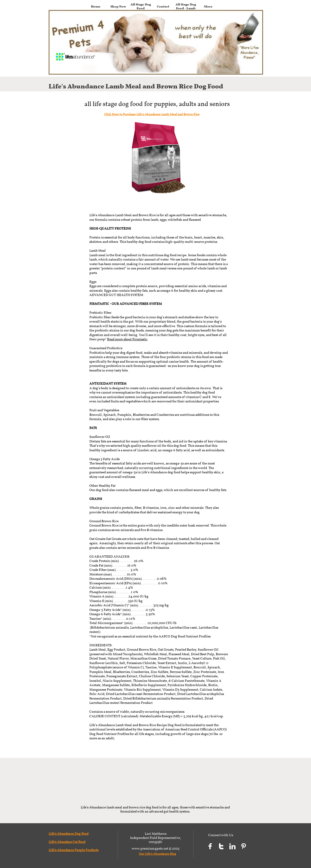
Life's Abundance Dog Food (69, 834)
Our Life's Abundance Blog (157, 854)
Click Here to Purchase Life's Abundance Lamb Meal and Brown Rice (152, 114)
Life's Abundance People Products (74, 850)
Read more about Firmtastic (127, 340)
